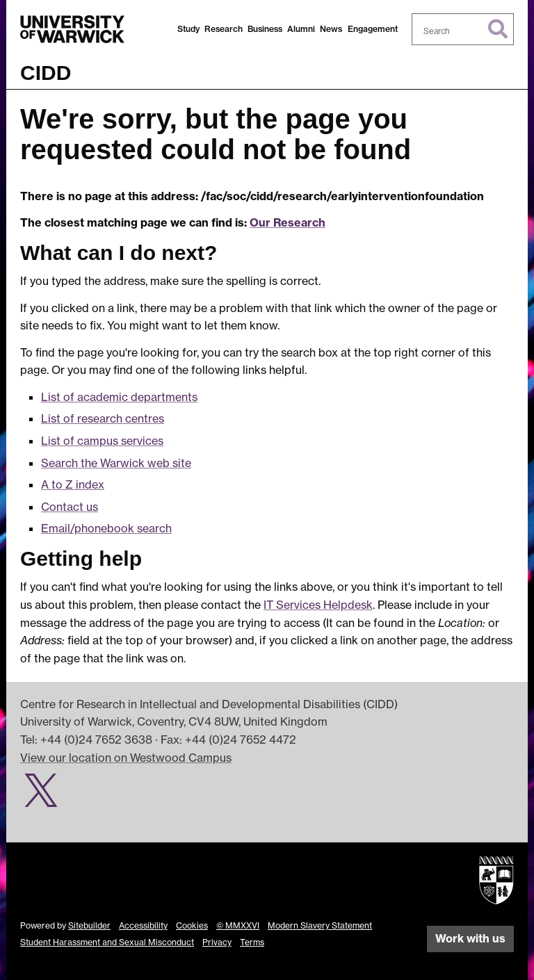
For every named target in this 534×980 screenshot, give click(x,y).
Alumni (301, 29)
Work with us (470, 938)
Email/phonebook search (106, 528)
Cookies (192, 925)
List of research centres (103, 418)
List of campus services (102, 441)
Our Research (288, 222)
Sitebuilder (89, 925)
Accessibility (143, 925)
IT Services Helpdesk (318, 605)
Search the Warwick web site (116, 463)
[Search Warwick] (463, 29)
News (331, 29)
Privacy (217, 942)
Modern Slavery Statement (320, 925)
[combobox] (463, 29)
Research (224, 29)
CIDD (46, 73)
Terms (252, 942)
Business (265, 29)
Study (188, 29)
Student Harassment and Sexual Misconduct (107, 942)
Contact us (70, 507)
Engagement (373, 29)
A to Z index (73, 484)
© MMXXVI (238, 925)
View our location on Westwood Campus (126, 758)
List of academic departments (119, 397)
